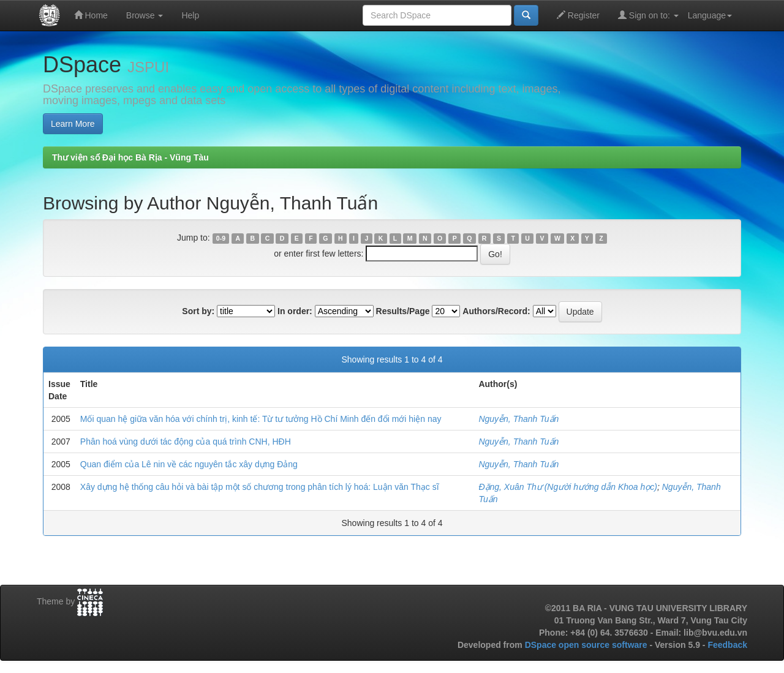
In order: (295, 311)
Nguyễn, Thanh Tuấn (518, 419)
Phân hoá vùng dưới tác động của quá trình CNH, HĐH (186, 442)
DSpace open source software (587, 645)
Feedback (727, 645)
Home (91, 15)
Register (578, 15)
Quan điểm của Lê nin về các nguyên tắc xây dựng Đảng (189, 464)
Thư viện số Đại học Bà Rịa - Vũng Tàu (130, 157)
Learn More (73, 124)
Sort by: (198, 311)
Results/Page (403, 311)
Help (190, 15)
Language (710, 15)
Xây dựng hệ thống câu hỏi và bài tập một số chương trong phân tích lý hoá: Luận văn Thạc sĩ (260, 487)
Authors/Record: (496, 311)
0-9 (221, 238)
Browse (145, 15)
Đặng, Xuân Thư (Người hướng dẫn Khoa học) (568, 487)
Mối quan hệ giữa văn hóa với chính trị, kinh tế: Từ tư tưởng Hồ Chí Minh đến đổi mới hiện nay (261, 419)
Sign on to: (648, 15)
